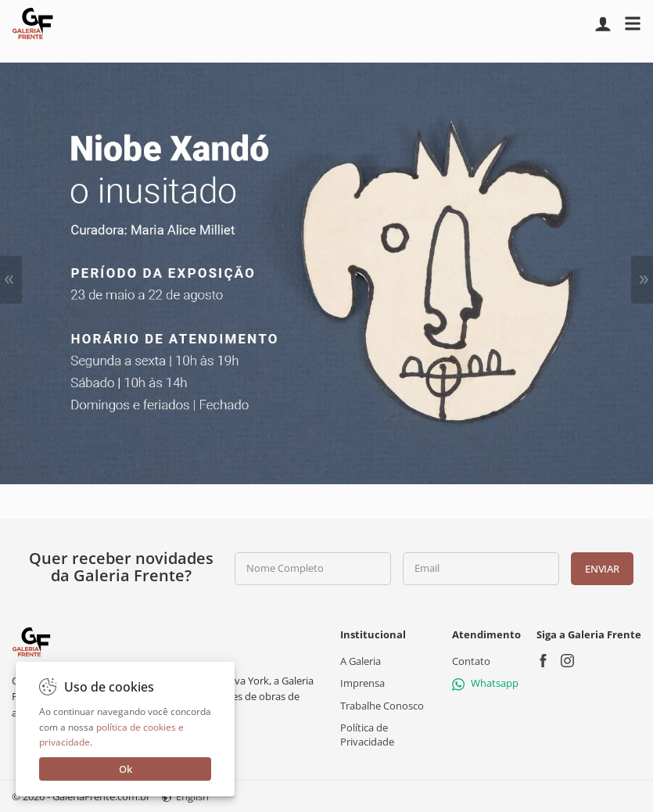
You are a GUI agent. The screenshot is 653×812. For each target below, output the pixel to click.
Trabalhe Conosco (382, 705)
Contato (471, 661)
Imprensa (362, 683)
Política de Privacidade (367, 735)
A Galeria (361, 661)
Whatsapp (485, 683)
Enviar (602, 569)
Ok (126, 769)
